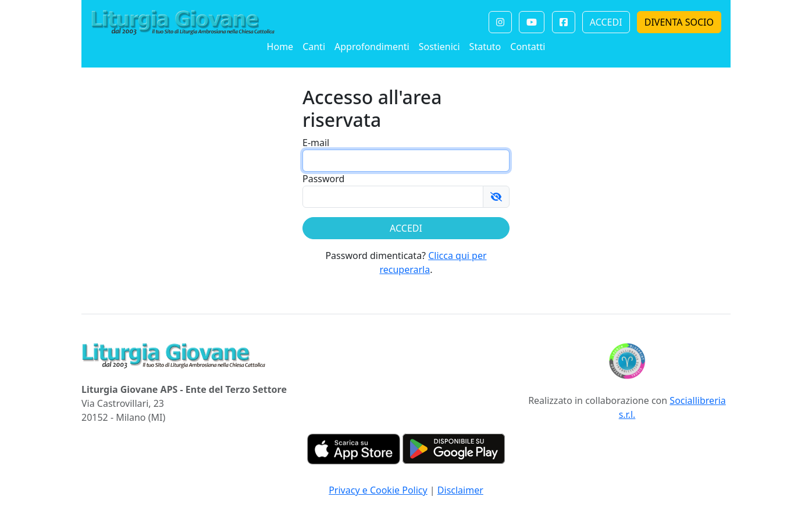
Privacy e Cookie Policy (378, 490)
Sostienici (439, 47)
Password (323, 179)
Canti (314, 47)
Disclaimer (460, 490)
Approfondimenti (372, 47)
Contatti (528, 47)
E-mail (316, 143)
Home (280, 47)
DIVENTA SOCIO (679, 22)
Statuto (485, 47)
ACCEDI (606, 22)
